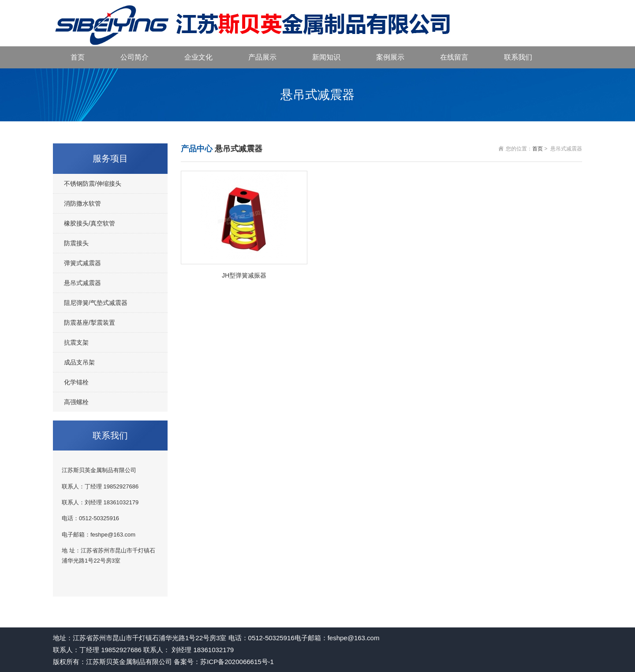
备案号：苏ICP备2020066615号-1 (224, 662)
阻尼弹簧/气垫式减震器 (96, 303)
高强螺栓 (76, 402)
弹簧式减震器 (82, 263)
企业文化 (198, 57)
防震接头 (76, 243)
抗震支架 (76, 342)
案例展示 (390, 57)
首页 (78, 57)
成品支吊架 (79, 362)
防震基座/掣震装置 (90, 323)
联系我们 (518, 57)
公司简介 (134, 57)
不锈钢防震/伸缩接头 (93, 184)
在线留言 (454, 57)
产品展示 (262, 57)
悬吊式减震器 (82, 283)
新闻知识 (326, 57)
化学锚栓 (76, 382)
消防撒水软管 (82, 203)
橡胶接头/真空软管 (90, 223)
